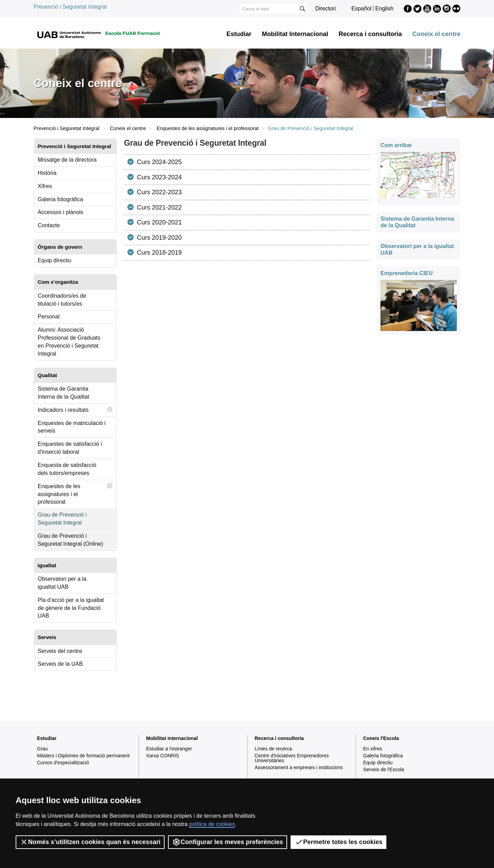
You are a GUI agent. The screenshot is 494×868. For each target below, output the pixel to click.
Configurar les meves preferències (228, 842)
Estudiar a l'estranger (169, 749)
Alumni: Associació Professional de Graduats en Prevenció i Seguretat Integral (69, 342)
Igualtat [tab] (47, 565)
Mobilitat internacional (172, 738)
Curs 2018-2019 (158, 253)
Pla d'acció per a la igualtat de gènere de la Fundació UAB (71, 608)
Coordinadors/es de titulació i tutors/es (62, 300)
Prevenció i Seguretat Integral (70, 7)
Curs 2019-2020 (158, 238)
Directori (326, 8)
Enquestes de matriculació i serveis (72, 427)
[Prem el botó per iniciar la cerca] (302, 9)
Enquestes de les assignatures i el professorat (208, 128)
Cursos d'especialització (63, 763)
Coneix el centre (436, 34)
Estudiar (239, 34)
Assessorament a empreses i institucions (299, 767)
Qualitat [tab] (48, 375)
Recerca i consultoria (370, 34)
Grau (43, 749)
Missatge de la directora (67, 160)
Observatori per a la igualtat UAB (62, 583)
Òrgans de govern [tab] (60, 247)
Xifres (45, 186)
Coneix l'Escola (381, 738)
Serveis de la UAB (60, 664)
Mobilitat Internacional (295, 34)
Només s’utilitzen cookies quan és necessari (90, 842)
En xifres (372, 749)
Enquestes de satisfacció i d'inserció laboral (70, 448)
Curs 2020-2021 (158, 222)
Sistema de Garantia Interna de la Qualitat (64, 393)
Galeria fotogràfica (61, 199)
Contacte (49, 225)
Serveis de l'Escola (384, 769)
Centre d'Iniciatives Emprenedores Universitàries (292, 758)
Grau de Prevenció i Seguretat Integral (62, 519)
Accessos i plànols (61, 212)
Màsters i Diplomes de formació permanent (83, 756)
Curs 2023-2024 (158, 177)
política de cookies (212, 824)
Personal (49, 317)
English (384, 8)
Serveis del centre (60, 651)
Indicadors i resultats (75, 410)
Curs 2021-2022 (158, 207)
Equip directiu (55, 260)
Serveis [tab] (47, 637)
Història (47, 173)
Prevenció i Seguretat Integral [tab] (75, 146)
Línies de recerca (273, 749)
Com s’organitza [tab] (58, 282)
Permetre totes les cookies (338, 842)
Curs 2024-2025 (158, 162)
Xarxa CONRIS (163, 756)
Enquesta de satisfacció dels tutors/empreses (67, 469)
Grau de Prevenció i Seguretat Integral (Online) (71, 540)
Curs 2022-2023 (158, 192)
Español (361, 8)
